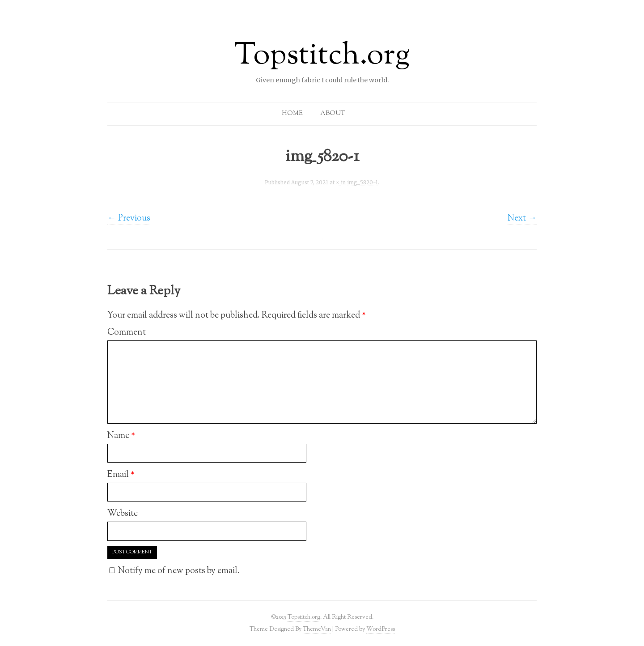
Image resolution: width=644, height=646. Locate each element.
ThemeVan (317, 629)
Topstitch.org (322, 56)
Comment (127, 332)
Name (121, 436)
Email (121, 475)
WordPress (381, 629)
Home (292, 114)
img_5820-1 (362, 183)
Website (123, 514)
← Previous (129, 218)
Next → (522, 218)
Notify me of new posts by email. (179, 571)
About (333, 114)
